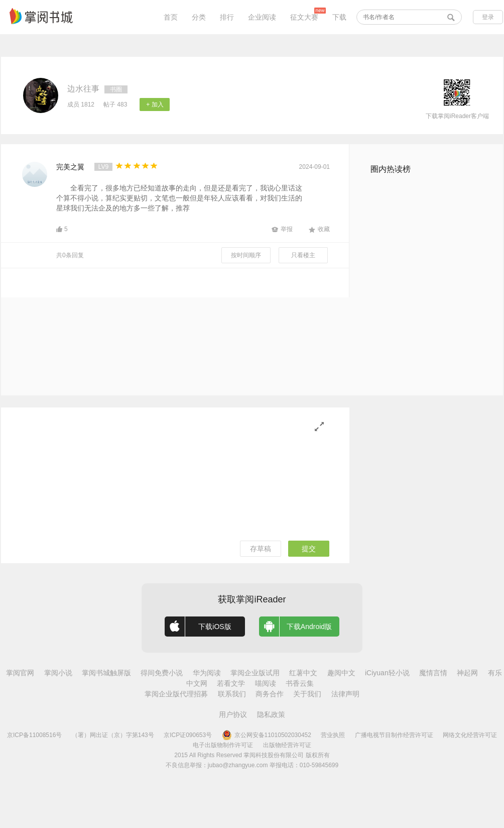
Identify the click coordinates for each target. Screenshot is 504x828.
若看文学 (231, 683)
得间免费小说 (162, 673)
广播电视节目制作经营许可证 (394, 735)
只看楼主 (303, 255)
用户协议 (233, 714)
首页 (171, 17)
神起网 (467, 673)
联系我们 (232, 694)
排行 (227, 17)
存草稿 (261, 549)
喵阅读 (266, 683)
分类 (199, 17)
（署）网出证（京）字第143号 (113, 735)
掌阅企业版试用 (255, 673)
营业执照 (333, 735)
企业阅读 (262, 17)
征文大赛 (304, 17)
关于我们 (307, 694)
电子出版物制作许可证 (223, 745)
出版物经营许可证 (287, 745)
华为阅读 (207, 673)
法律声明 (345, 694)
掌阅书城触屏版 (106, 673)
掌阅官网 (20, 673)
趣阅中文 (341, 673)
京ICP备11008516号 (34, 735)
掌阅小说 (58, 673)
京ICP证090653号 (188, 735)
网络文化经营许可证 (470, 735)
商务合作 (270, 694)
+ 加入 (155, 105)
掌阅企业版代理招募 (176, 694)
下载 (339, 17)
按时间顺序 (246, 255)
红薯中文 (303, 673)
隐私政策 (271, 714)
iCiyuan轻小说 (387, 673)
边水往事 (83, 89)
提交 (309, 549)
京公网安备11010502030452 (267, 735)
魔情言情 (433, 673)
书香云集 (300, 683)
